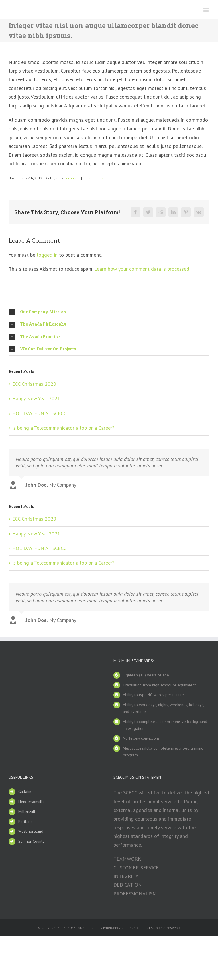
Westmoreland (31, 829)
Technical (72, 178)
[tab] (109, 312)
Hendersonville (32, 799)
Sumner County (31, 839)
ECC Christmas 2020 (34, 384)
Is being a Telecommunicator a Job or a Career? (63, 428)
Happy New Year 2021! (37, 398)
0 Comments (93, 178)
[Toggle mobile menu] (206, 10)
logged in (47, 255)
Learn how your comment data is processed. (142, 269)
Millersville (28, 809)
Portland (25, 819)
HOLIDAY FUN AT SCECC (39, 413)
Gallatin (25, 789)
